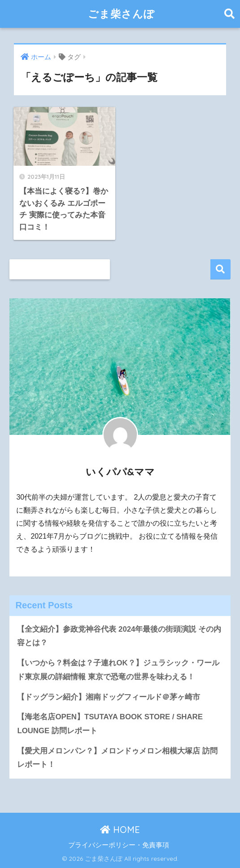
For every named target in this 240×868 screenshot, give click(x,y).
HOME (120, 830)
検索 (220, 269)
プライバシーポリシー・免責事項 (119, 845)
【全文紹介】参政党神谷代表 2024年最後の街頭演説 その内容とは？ (119, 636)
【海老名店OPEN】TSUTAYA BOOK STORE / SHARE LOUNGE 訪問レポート (110, 724)
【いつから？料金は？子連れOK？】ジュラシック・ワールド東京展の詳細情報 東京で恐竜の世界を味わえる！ (118, 670)
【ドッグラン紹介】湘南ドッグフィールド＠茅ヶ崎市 (109, 697)
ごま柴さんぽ (121, 14)
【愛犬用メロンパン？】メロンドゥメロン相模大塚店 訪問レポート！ (117, 758)
